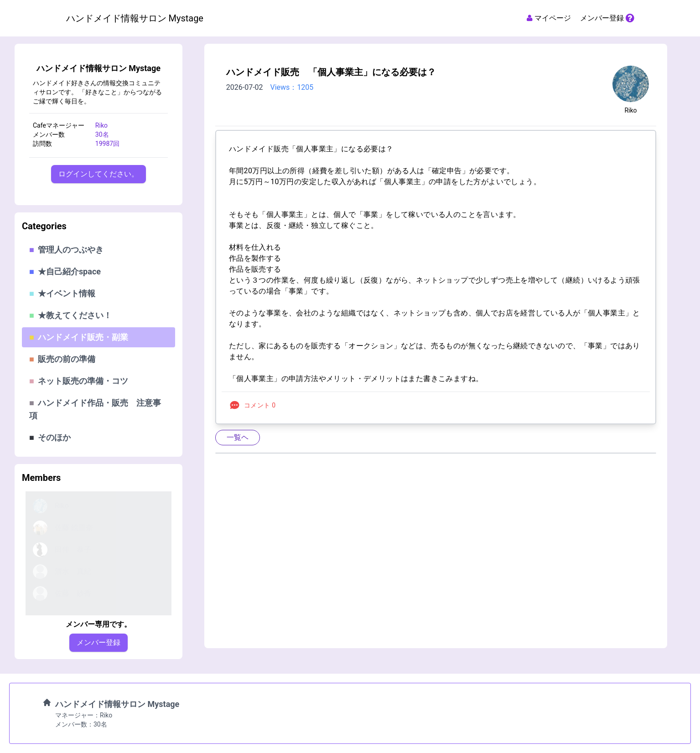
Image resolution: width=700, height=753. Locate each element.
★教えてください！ (70, 315)
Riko (630, 110)
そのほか (50, 437)
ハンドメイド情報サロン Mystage (99, 68)
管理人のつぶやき (66, 250)
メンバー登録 (607, 18)
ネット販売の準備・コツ (79, 381)
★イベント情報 (62, 293)
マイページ (548, 18)
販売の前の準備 (62, 359)
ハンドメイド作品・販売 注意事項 (95, 409)
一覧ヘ (238, 437)
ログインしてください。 (99, 174)
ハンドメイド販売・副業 (79, 337)
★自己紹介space (65, 271)
